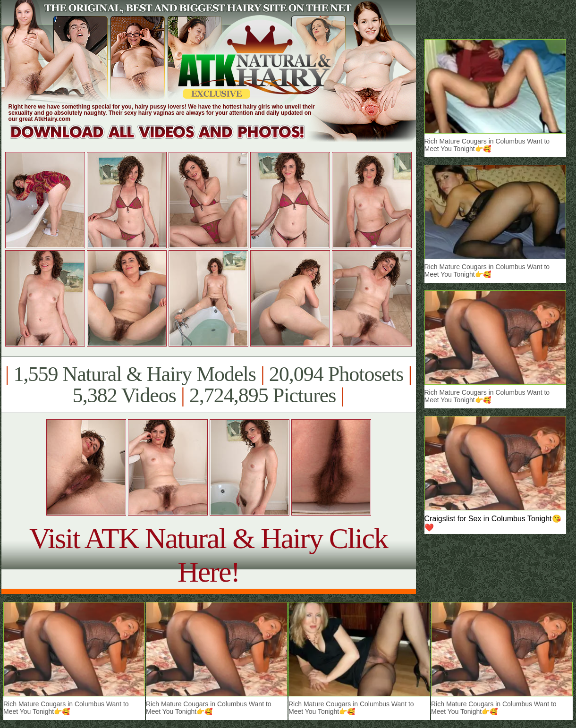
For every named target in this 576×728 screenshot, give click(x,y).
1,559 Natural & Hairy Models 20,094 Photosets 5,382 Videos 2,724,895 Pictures (208, 385)
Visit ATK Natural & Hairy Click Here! (208, 555)
